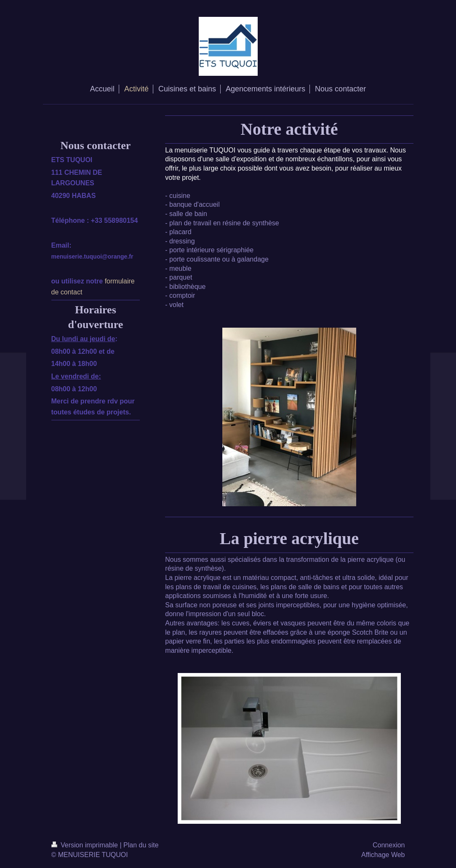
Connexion (389, 845)
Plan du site (141, 845)
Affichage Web (383, 855)
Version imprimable (86, 845)
